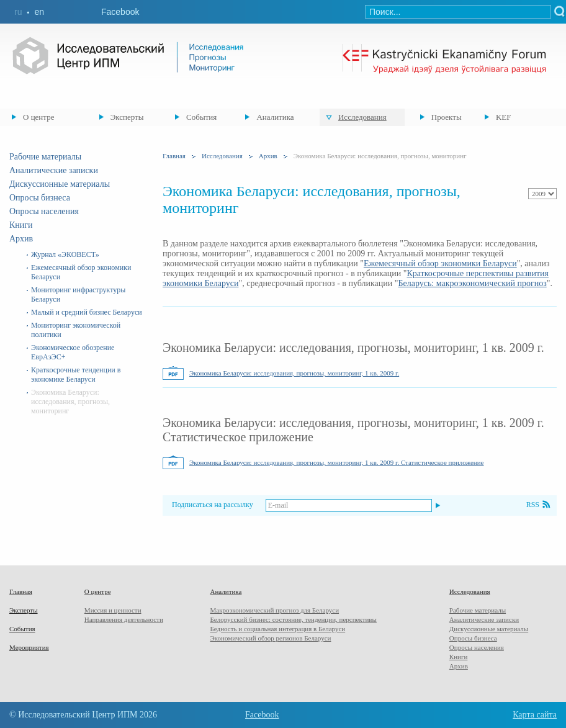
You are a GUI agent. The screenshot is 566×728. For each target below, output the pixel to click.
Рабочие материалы (45, 157)
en (39, 12)
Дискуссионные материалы (60, 184)
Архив (21, 239)
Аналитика (275, 117)
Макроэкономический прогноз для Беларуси (274, 610)
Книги (21, 225)
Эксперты (127, 117)
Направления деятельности (124, 619)
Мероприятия (29, 647)
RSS (533, 505)
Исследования (362, 117)
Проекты (447, 117)
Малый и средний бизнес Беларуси (87, 312)
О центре (38, 117)
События (201, 117)
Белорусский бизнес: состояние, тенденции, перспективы (293, 619)
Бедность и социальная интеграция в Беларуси (277, 629)
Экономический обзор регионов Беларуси (270, 638)
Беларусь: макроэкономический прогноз (472, 283)
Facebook (120, 12)
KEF (504, 117)
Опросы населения (44, 211)
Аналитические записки (54, 170)
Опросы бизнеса (40, 198)
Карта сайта (535, 715)
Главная (174, 156)
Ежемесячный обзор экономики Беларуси (440, 263)
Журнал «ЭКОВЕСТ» (65, 254)
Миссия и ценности (113, 610)
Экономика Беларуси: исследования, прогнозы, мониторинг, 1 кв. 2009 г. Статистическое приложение (337, 462)
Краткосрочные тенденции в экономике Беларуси (76, 375)
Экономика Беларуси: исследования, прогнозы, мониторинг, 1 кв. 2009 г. (294, 373)
